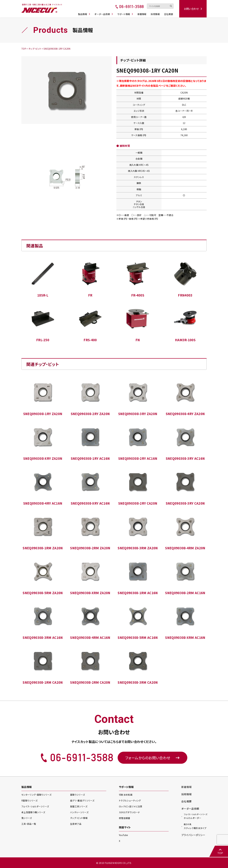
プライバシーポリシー (193, 835)
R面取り (30, 801)
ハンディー (79, 812)
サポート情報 (126, 13)
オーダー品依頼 (104, 13)
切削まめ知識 (126, 795)
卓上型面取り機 (33, 812)
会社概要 (169, 13)
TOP (220, 851)
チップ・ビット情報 (79, 818)
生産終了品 (76, 824)
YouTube (124, 835)
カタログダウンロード (129, 812)
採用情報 (156, 13)
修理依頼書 (125, 818)
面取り (77, 795)
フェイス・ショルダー (35, 807)
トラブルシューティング (130, 801)
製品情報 (85, 13)
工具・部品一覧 (29, 824)
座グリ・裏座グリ (82, 801)
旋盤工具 (79, 807)
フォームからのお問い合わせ (152, 758)
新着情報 (143, 13)
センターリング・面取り (36, 795)
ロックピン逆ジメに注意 (131, 806)
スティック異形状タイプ (195, 826)
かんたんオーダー (196, 816)
